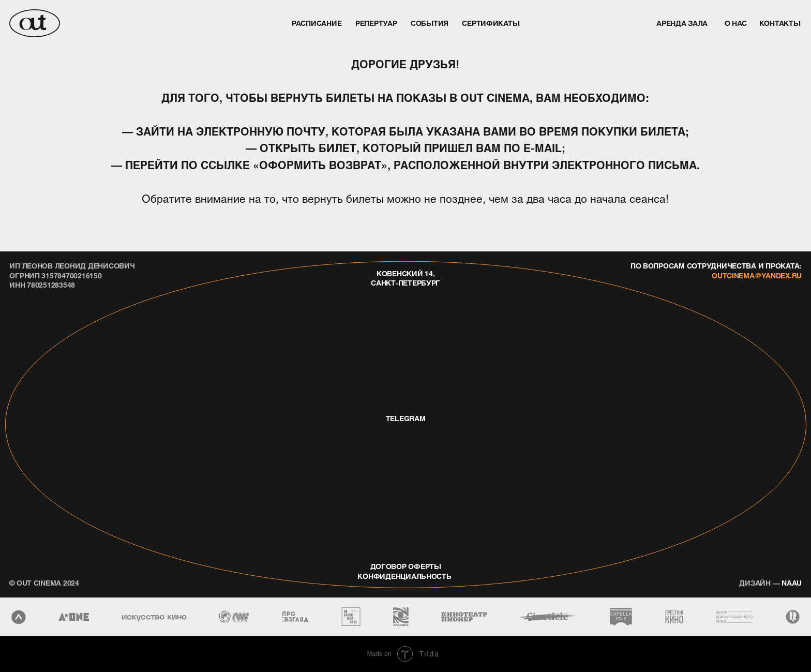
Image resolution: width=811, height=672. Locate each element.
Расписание (317, 23)
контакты (780, 23)
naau (770, 583)
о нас (736, 23)
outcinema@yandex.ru (757, 275)
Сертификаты (491, 23)
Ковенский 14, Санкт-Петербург (405, 278)
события (430, 23)
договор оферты (406, 566)
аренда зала (682, 23)
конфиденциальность (404, 576)
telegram (406, 418)
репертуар (376, 23)
